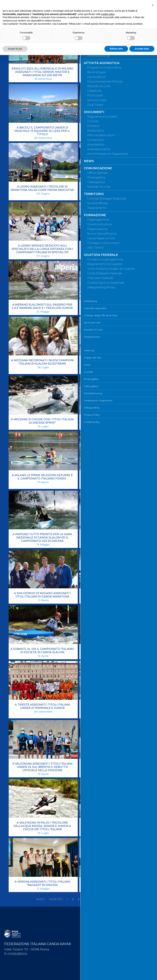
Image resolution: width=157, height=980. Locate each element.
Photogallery (90, 939)
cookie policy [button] (108, 14)
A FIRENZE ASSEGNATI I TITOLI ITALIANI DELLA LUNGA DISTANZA (113, 129)
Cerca (86, 928)
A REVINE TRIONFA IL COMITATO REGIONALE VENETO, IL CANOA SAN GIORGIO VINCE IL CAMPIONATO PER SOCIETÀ (113, 538)
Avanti (106, 899)
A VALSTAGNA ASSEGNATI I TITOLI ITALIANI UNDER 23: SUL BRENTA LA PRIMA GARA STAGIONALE (113, 767)
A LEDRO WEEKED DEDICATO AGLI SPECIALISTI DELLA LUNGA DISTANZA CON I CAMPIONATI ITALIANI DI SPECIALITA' (42, 249)
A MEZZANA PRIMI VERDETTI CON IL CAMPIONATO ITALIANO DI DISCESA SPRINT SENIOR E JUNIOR (113, 364)
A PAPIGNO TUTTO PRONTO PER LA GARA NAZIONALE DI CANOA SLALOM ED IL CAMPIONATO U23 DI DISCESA (42, 538)
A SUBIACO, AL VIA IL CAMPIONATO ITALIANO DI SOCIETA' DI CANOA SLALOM (42, 651)
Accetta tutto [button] (142, 49)
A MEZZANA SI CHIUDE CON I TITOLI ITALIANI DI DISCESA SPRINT (42, 421)
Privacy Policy (91, 966)
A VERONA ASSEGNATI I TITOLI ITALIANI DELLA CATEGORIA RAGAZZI (113, 883)
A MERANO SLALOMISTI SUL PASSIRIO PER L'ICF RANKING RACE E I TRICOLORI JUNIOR (42, 306)
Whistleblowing (92, 950)
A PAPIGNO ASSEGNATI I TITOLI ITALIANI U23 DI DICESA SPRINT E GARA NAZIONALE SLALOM (113, 479)
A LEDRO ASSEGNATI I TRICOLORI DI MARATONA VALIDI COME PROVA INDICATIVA (42, 188)
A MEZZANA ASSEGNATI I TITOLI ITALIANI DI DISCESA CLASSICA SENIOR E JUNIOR (113, 306)
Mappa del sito (91, 922)
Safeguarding (90, 961)
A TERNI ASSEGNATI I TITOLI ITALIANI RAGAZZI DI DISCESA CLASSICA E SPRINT (113, 651)
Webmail (88, 917)
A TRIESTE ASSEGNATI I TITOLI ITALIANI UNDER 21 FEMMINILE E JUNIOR (42, 706)
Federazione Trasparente (97, 955)
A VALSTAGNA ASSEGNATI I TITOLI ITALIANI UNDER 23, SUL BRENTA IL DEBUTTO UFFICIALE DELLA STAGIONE (42, 767)
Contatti (87, 933)
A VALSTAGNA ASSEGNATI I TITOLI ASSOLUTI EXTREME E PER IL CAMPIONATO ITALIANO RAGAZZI (113, 708)
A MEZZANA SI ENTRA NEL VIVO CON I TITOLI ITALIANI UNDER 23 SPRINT (113, 421)
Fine (118, 899)
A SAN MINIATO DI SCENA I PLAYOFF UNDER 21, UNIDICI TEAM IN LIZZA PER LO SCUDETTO (113, 595)
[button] (153, 5)
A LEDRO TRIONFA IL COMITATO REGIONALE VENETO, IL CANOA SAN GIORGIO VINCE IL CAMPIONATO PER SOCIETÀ (113, 190)
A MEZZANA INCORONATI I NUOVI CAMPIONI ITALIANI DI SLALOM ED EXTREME (42, 362)
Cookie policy (91, 972)
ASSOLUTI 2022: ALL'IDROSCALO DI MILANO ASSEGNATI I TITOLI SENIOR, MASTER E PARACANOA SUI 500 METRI (113, 72)
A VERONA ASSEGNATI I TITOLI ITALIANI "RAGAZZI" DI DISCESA (42, 883)
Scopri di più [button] (15, 49)
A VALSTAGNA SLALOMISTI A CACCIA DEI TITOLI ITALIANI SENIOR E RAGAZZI (113, 824)
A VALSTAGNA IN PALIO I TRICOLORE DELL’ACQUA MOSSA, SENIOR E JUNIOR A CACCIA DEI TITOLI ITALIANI (42, 826)
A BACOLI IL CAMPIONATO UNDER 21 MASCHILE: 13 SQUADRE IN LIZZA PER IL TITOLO (42, 131)
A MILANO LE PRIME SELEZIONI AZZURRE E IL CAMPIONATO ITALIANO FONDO (42, 477)
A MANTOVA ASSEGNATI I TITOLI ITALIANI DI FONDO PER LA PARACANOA (113, 247)
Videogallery (90, 944)
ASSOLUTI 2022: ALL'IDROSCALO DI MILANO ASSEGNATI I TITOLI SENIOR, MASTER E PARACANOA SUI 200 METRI (42, 72)
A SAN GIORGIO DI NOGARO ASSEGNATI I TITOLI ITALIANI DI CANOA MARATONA (42, 595)
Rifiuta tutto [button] (116, 49)
